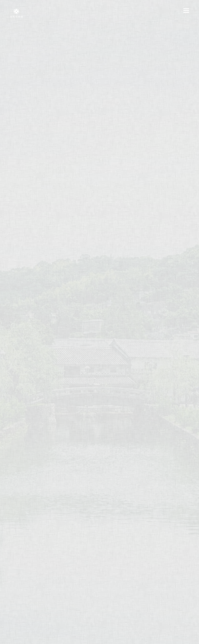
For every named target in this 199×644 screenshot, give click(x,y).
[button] (186, 11)
